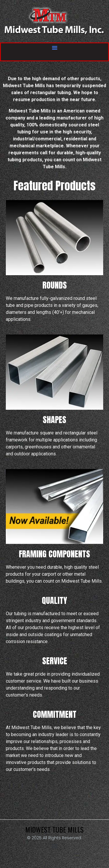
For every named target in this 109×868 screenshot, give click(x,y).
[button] (55, 48)
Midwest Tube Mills (54, 829)
